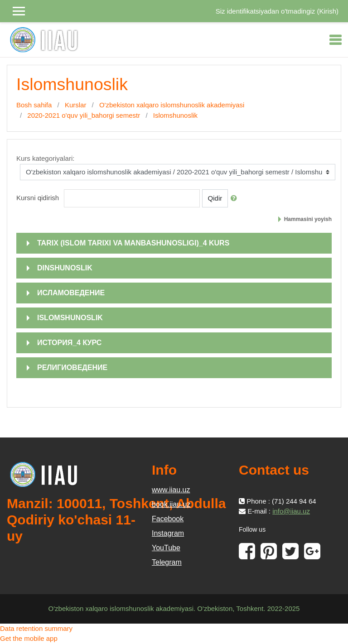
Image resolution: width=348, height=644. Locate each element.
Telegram (167, 562)
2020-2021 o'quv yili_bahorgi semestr (84, 115)
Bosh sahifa (34, 105)
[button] (236, 199)
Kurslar (76, 105)
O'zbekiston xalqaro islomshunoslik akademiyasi (172, 105)
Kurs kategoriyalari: (45, 158)
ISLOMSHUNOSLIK (70, 318)
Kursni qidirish (38, 198)
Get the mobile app (29, 638)
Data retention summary (36, 628)
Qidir (215, 198)
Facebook (168, 519)
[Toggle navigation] (335, 40)
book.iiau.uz (171, 504)
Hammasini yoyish (308, 219)
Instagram (168, 533)
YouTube (166, 548)
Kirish (328, 11)
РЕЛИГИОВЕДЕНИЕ (72, 368)
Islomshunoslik (175, 115)
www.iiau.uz (171, 490)
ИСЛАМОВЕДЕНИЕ (71, 293)
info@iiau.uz (291, 511)
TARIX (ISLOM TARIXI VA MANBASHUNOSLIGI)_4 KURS (133, 243)
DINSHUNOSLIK (65, 268)
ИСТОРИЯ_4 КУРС (69, 343)
